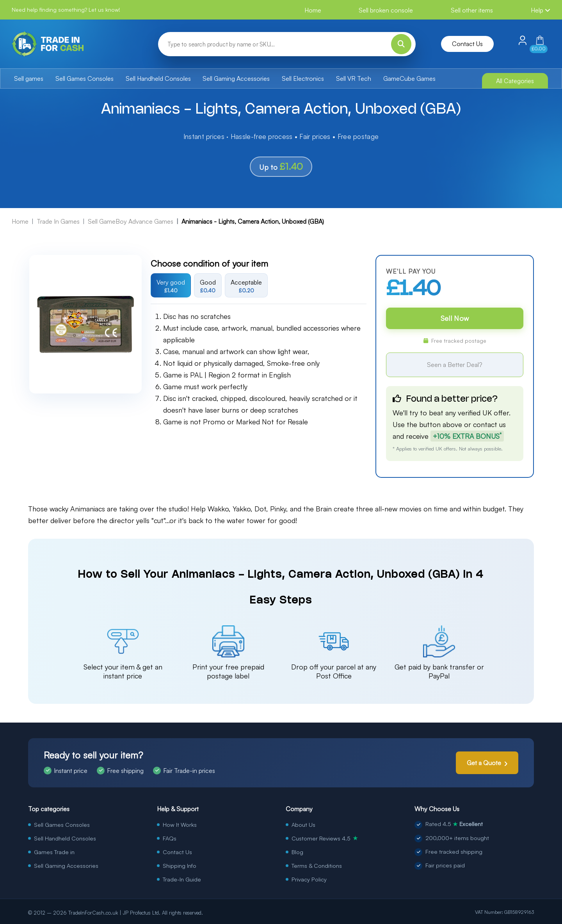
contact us (489, 424)
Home (313, 10)
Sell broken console (386, 10)
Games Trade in (54, 852)
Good (208, 286)
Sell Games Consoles (84, 78)
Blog (297, 852)
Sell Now (455, 318)
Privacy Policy (309, 879)
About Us (303, 824)
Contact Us (467, 44)
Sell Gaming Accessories (236, 78)
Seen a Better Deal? (455, 365)
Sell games (29, 78)
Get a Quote (484, 763)
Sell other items (472, 10)
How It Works (180, 824)
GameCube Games (409, 78)
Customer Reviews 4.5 (325, 838)
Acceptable (246, 286)
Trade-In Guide (182, 879)
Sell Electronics (303, 78)
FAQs (170, 838)
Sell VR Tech (354, 78)
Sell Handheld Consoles (158, 78)
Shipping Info (180, 865)
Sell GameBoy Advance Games (131, 221)
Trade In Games (58, 221)
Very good (171, 286)
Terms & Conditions (317, 865)
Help (541, 10)
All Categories (515, 81)
